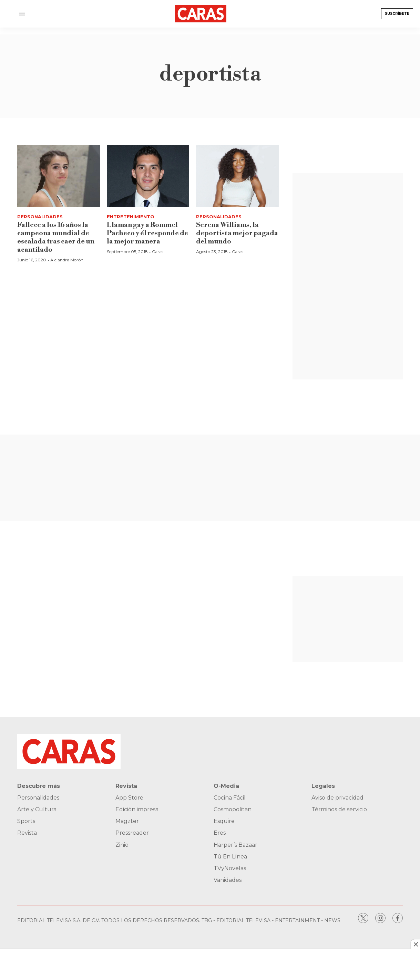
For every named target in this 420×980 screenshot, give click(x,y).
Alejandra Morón (67, 260)
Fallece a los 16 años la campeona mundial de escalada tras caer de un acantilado (56, 237)
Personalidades (40, 217)
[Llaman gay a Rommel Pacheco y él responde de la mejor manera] (148, 176)
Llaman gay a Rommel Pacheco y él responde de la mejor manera (147, 233)
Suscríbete (397, 14)
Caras (158, 252)
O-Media (226, 786)
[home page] (207, 14)
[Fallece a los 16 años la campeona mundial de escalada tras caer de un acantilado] (59, 176)
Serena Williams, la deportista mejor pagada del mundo (237, 233)
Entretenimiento (131, 217)
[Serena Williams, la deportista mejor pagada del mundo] (237, 176)
